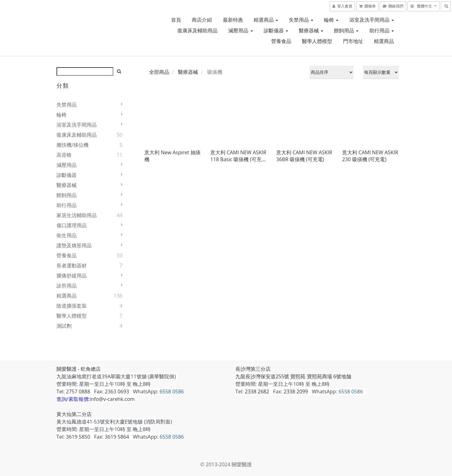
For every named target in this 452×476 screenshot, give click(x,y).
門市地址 (353, 41)
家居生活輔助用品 (77, 215)
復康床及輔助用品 (197, 30)
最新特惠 (233, 20)
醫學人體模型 (317, 41)
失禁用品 (301, 20)
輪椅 (331, 20)
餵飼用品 (346, 30)
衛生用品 (67, 235)
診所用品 (67, 286)
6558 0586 (172, 391)
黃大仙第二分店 (74, 414)
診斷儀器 (276, 30)
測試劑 (64, 326)
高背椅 (64, 155)
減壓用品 (240, 30)
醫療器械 (311, 30)
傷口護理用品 (72, 225)
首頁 (176, 20)
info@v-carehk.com (112, 399)
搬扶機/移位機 (73, 145)
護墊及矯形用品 (74, 245)
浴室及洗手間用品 (372, 20)
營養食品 (281, 41)
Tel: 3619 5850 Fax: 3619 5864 (93, 437)
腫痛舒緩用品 (72, 276)
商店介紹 (202, 20)
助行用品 (382, 30)
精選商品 (266, 20)
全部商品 (159, 72)
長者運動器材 (72, 265)
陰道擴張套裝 (72, 306)
